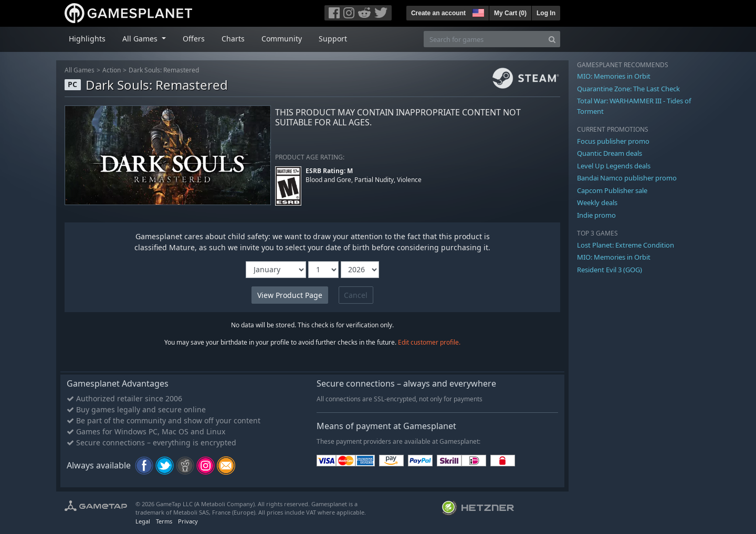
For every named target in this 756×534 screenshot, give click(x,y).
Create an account (438, 13)
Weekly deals (597, 202)
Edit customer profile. (429, 342)
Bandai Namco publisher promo (627, 178)
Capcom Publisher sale (612, 190)
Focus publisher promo (613, 141)
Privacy (188, 521)
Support (333, 39)
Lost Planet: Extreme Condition (626, 245)
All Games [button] (141, 39)
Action (112, 70)
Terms (164, 521)
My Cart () (510, 13)
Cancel (356, 295)
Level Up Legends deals (614, 166)
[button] (477, 12)
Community (282, 39)
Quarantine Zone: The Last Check (628, 89)
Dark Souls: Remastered (164, 70)
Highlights (87, 39)
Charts (233, 39)
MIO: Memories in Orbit (614, 76)
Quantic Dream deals (610, 153)
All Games (80, 70)
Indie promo (596, 215)
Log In (546, 13)
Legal (143, 521)
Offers (194, 39)
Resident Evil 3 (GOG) (610, 270)
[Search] (552, 39)
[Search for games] (484, 39)
